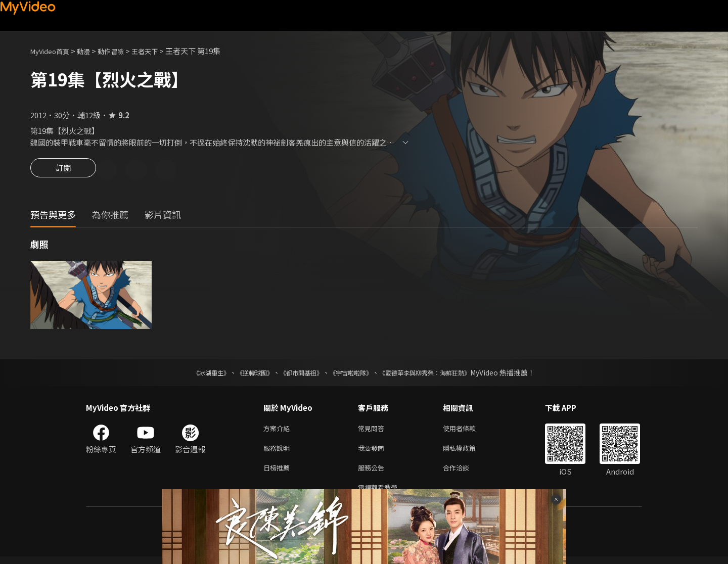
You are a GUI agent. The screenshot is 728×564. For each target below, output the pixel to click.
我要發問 (373, 452)
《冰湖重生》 (194, 374)
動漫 (92, 51)
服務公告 (373, 473)
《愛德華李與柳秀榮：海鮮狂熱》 (438, 374)
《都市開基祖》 (296, 374)
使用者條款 (468, 430)
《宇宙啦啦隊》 (353, 374)
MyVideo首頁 (53, 51)
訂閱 (63, 171)
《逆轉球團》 (243, 374)
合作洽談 (464, 473)
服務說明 (279, 452)
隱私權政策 (468, 452)
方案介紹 (279, 430)
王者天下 (160, 51)
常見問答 (373, 430)
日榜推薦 (279, 473)
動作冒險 (122, 51)
